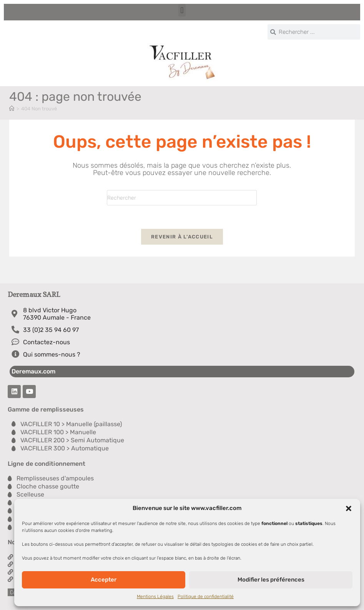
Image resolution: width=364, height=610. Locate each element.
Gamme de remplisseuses (46, 409)
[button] (349, 508)
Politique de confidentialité (206, 597)
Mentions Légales (155, 597)
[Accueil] (12, 109)
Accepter (104, 580)
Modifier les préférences (271, 580)
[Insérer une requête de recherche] (182, 198)
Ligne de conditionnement (47, 464)
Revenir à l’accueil (182, 237)
